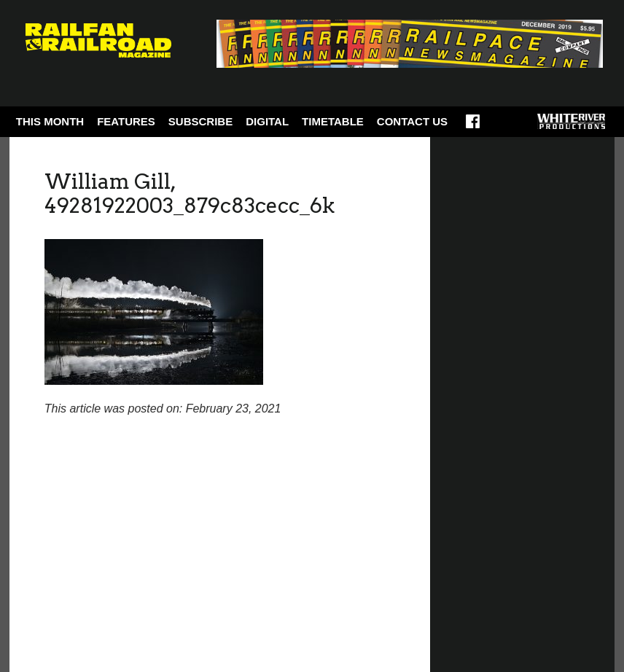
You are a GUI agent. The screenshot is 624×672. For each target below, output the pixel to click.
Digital (267, 121)
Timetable (333, 121)
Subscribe (200, 121)
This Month (50, 121)
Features (126, 121)
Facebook (473, 126)
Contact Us (412, 121)
